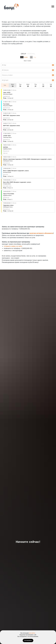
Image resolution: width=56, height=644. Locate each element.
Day (35, 57)
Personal (31, 54)
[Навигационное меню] (53, 7)
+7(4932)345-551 (24, 229)
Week (26, 57)
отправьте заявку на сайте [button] (13, 246)
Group (23, 54)
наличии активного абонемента (41, 233)
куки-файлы (32, 633)
